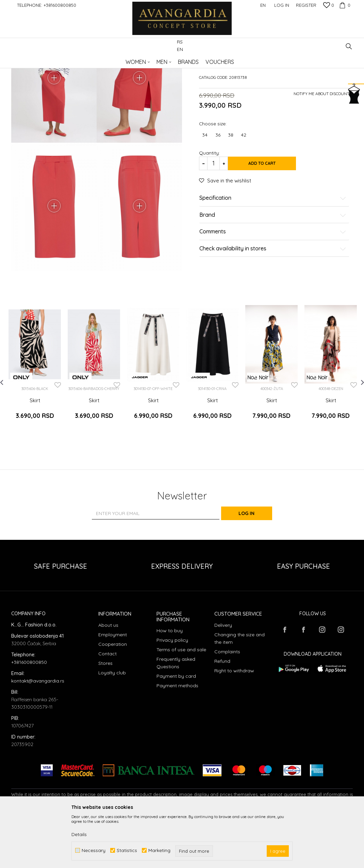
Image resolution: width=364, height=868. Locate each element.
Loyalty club (112, 725)
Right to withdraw (234, 723)
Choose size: (213, 175)
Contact (107, 706)
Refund (222, 714)
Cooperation (113, 697)
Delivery (223, 678)
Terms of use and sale (181, 702)
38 (231, 187)
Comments (273, 283)
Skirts (120, 60)
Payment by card (176, 729)
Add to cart (270, 215)
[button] (349, 46)
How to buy (170, 683)
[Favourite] (329, 6)
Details (79, 834)
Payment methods (177, 738)
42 (244, 187)
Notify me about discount (321, 145)
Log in (257, 566)
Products (83, 60)
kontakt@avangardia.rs (38, 733)
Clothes (103, 60)
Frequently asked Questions (176, 715)
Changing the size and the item (239, 691)
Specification (273, 250)
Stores (105, 716)
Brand (273, 267)
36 (218, 187)
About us (108, 678)
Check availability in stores (273, 300)
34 (205, 187)
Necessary (94, 851)
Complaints (227, 704)
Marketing (159, 851)
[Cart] (344, 5)
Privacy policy (172, 693)
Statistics (127, 851)
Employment (113, 687)
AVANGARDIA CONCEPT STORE (40, 60)
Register (306, 5)
